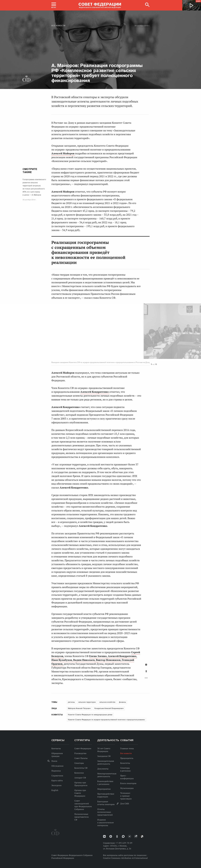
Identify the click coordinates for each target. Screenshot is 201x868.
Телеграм (130, 836)
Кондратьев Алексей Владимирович (109, 708)
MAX (123, 836)
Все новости (58, 26)
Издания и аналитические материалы (105, 822)
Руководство (80, 753)
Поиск (54, 761)
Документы (103, 769)
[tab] (146, 673)
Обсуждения (57, 766)
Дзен (111, 836)
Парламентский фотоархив (142, 836)
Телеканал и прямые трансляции (126, 796)
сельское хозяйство (107, 702)
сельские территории (87, 702)
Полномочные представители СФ (82, 817)
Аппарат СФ (80, 778)
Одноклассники (146, 671)
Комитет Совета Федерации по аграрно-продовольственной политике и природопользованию (106, 720)
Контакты (56, 748)
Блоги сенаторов (128, 783)
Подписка (56, 771)
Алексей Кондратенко (95, 392)
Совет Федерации (83, 748)
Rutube (136, 836)
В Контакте (146, 665)
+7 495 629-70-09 (124, 843)
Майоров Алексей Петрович (79, 708)
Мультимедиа (127, 788)
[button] (54, 5)
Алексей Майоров (63, 153)
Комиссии (79, 773)
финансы (122, 702)
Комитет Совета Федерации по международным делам (90, 715)
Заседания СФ (104, 756)
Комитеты (125, 763)
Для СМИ (125, 804)
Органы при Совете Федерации (80, 793)
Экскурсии (56, 785)
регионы (71, 702)
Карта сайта (57, 780)
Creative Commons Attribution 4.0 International (125, 858)
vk (104, 836)
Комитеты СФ (81, 768)
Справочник (57, 776)
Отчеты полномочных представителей (105, 812)
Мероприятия (104, 789)
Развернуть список (146, 678)
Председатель (127, 758)
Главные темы (127, 748)
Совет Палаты (81, 758)
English (55, 790)
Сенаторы (79, 763)
